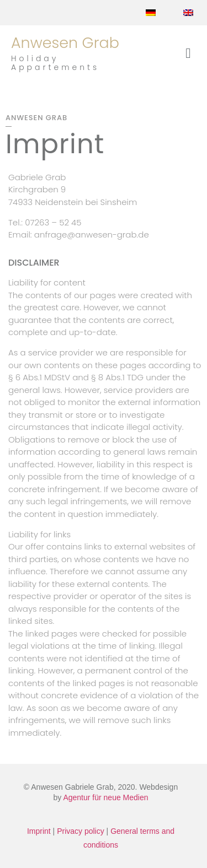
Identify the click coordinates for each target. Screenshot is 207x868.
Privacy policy (81, 831)
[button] (188, 53)
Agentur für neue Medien (105, 797)
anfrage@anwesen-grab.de (92, 234)
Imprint (39, 831)
